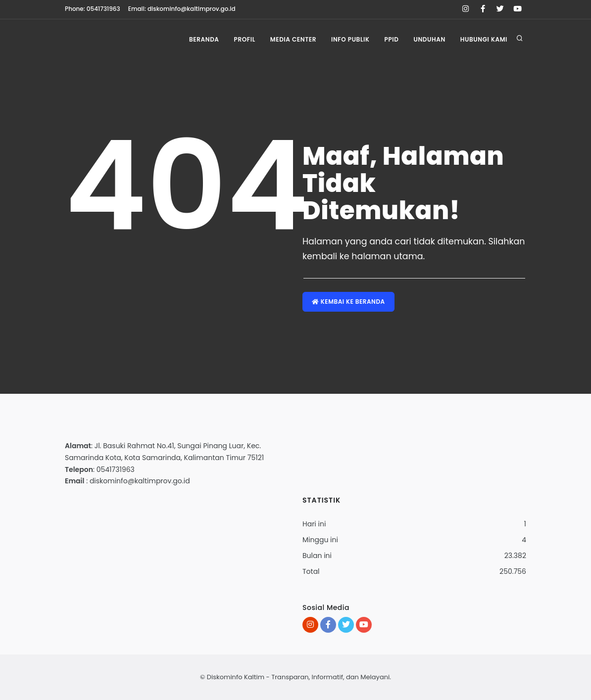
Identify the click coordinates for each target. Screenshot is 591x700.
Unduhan (429, 39)
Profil (245, 39)
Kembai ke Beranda (348, 302)
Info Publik (350, 39)
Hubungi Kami (484, 39)
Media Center (293, 39)
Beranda (204, 39)
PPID (392, 39)
